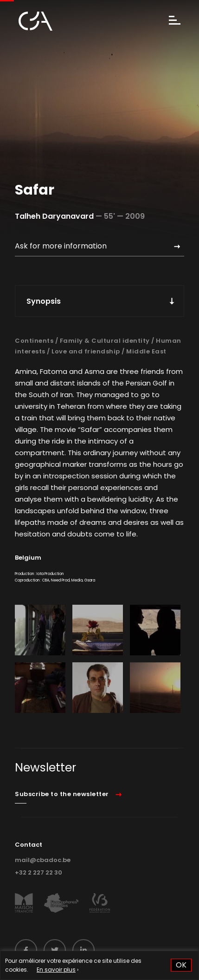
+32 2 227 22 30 (39, 872)
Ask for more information (61, 246)
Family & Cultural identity (105, 341)
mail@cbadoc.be (43, 860)
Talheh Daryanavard (54, 216)
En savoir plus (56, 970)
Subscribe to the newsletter (62, 794)
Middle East (146, 351)
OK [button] (181, 965)
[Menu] (175, 21)
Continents (34, 341)
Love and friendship (86, 351)
